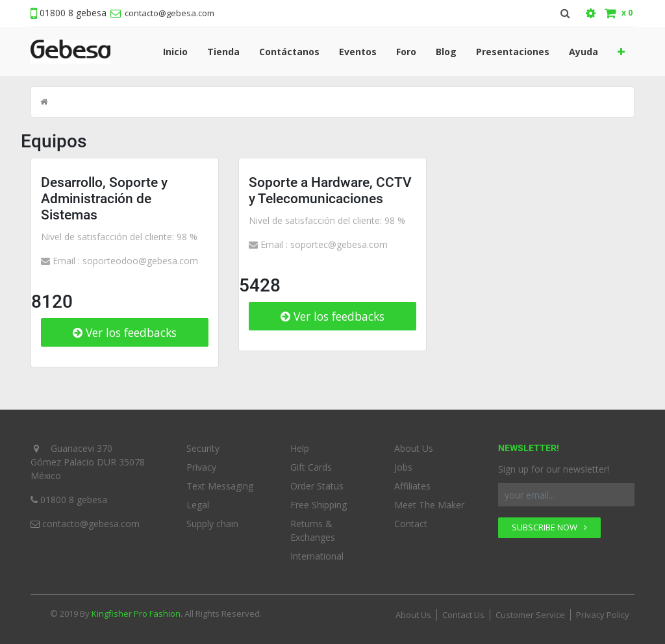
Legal (198, 505)
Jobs (403, 467)
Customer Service (530, 615)
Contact (411, 524)
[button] (621, 52)
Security (203, 448)
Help (300, 448)
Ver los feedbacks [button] (125, 332)
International (317, 556)
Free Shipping (319, 505)
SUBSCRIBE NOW (549, 527)
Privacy (201, 467)
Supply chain (212, 524)
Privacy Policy (603, 615)
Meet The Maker (429, 505)
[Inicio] (44, 102)
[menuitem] (175, 52)
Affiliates (412, 486)
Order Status (317, 486)
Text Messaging (220, 486)
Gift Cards (311, 467)
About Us (414, 448)
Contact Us (463, 615)
